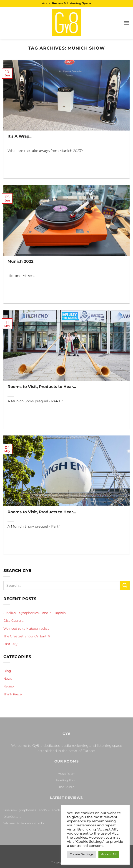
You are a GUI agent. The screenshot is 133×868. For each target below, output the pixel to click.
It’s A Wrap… (20, 136)
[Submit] (125, 585)
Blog (7, 671)
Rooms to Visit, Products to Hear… (42, 386)
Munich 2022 (20, 261)
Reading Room (66, 780)
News (8, 679)
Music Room (66, 774)
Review (9, 686)
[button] (127, 23)
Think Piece (13, 694)
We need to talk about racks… (26, 629)
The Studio (66, 787)
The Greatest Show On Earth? (27, 636)
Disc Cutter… (14, 621)
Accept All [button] (109, 854)
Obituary (10, 644)
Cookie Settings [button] (82, 854)
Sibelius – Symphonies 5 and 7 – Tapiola (35, 613)
